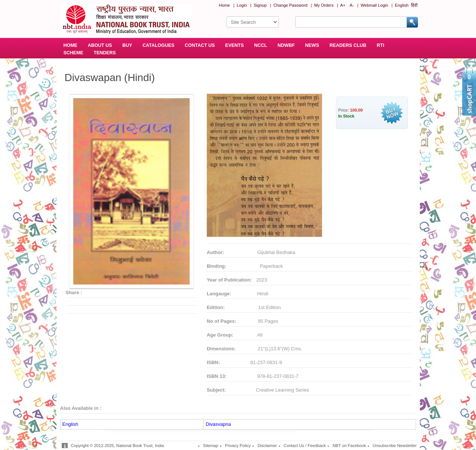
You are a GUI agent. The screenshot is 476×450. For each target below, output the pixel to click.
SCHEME (73, 53)
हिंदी (414, 5)
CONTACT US (200, 45)
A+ (343, 5)
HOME (70, 45)
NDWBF (286, 45)
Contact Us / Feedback (305, 446)
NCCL (261, 45)
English (402, 5)
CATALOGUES (158, 45)
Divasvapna (218, 424)
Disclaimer (267, 446)
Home (224, 5)
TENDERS (105, 53)
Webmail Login (374, 5)
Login (242, 5)
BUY (127, 45)
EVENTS (235, 45)
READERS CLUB (348, 45)
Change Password (290, 5)
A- (352, 5)
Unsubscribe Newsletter (395, 446)
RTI (380, 45)
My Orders (324, 5)
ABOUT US (100, 45)
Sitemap (211, 446)
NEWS (312, 45)
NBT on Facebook (349, 446)
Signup (260, 5)
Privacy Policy (238, 446)
